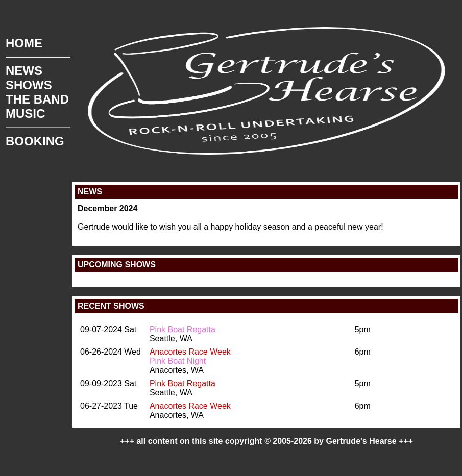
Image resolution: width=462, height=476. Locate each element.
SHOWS (29, 85)
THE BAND (37, 99)
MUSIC (25, 114)
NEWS (24, 71)
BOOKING (35, 141)
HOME (24, 43)
